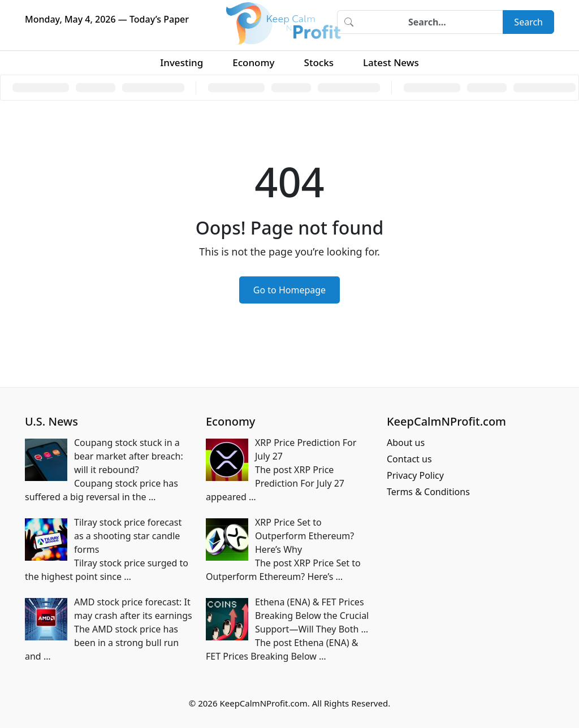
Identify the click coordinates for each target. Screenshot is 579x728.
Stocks (319, 62)
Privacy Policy (415, 475)
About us (406, 443)
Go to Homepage (289, 290)
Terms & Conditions (428, 492)
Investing (182, 62)
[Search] (431, 22)
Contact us (409, 459)
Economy (253, 62)
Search (528, 22)
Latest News (391, 62)
